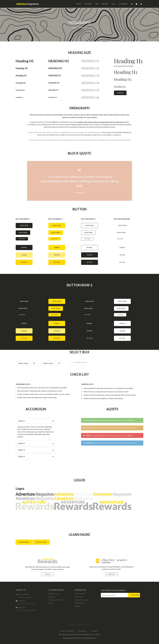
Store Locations (80, 594)
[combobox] (26, 363)
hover (24, 255)
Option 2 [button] (22, 443)
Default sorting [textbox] (23, 363)
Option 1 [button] (22, 421)
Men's (79, 4)
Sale (113, 4)
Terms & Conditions (67, 631)
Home (74, 27)
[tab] (36, 421)
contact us (21, 601)
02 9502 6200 (22, 594)
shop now (24, 225)
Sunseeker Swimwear (82, 635)
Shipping (51, 597)
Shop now (22, 239)
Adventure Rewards (82, 600)
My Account (79, 597)
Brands (105, 4)
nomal (24, 247)
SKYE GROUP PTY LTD (77, 638)
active (24, 262)
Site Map (94, 631)
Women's (88, 4)
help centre (21, 608)
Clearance (123, 4)
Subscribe (135, 595)
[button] (132, 4)
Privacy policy (83, 631)
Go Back (120, 93)
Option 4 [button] (22, 456)
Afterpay (78, 606)
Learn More (24, 542)
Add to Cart (41, 542)
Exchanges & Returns (56, 600)
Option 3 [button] (22, 450)
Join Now (48, 574)
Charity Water (80, 603)
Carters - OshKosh (94, 635)
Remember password (78, 362)
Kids (97, 4)
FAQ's (51, 603)
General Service (54, 594)
